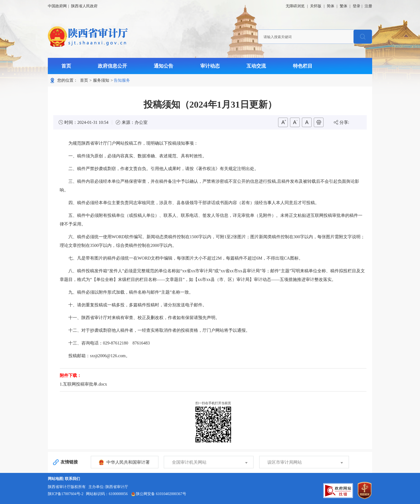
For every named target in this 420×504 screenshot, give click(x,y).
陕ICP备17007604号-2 (66, 494)
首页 (66, 66)
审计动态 (210, 66)
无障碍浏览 (295, 6)
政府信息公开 (112, 66)
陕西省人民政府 (84, 6)
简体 (331, 6)
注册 (368, 6)
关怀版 (316, 6)
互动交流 (256, 66)
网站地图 (55, 479)
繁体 (344, 6)
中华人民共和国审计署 (128, 462)
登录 (356, 6)
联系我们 (72, 479)
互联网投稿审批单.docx (85, 384)
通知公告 (164, 66)
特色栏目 (303, 66)
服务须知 (101, 80)
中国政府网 (57, 6)
